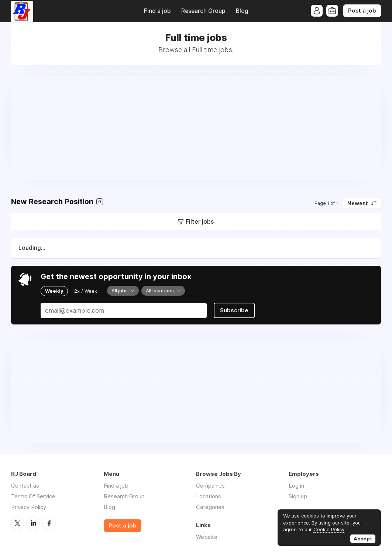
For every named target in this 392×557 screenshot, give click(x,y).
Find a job (157, 11)
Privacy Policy (29, 507)
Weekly (54, 291)
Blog (242, 11)
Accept (363, 539)
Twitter (17, 523)
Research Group (203, 11)
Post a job (362, 11)
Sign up (298, 496)
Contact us (25, 486)
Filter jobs (200, 221)
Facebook (49, 523)
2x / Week (86, 291)
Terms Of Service (33, 496)
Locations (209, 496)
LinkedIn (33, 523)
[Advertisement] (196, 128)
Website (207, 537)
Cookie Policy (329, 529)
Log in (296, 486)
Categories (210, 507)
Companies (210, 486)
